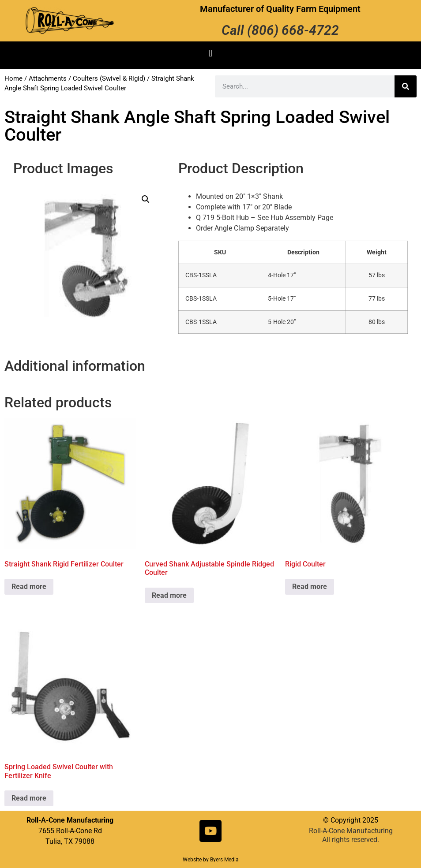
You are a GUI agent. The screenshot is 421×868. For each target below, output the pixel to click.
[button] (210, 53)
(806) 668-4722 (293, 30)
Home (13, 78)
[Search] (406, 86)
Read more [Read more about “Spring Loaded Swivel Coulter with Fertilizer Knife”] (29, 798)
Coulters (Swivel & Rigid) (109, 78)
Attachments (48, 78)
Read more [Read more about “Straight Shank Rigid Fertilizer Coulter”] (29, 587)
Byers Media (224, 860)
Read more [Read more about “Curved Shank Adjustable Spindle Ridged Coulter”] (169, 595)
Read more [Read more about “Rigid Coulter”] (310, 587)
